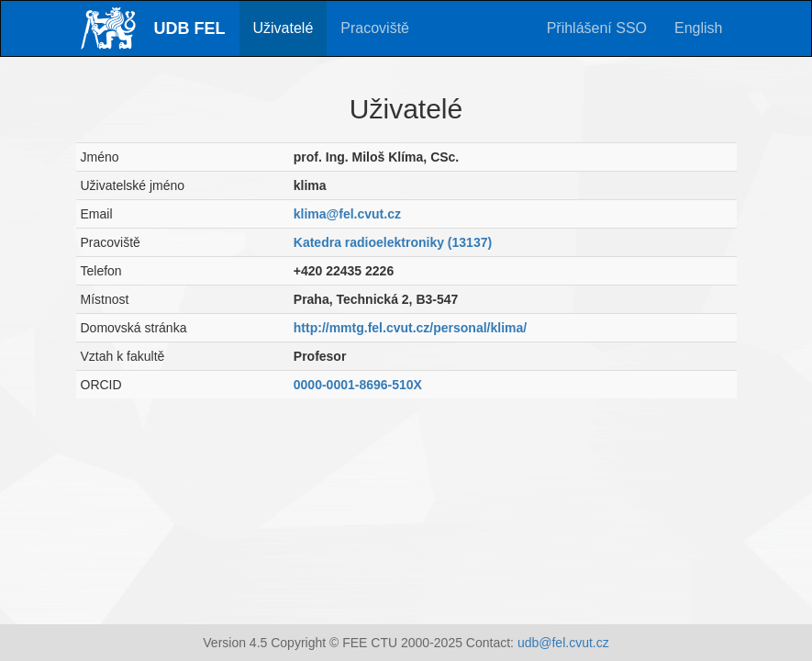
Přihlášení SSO (597, 28)
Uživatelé (284, 28)
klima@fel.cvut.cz (347, 214)
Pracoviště (375, 28)
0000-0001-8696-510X (358, 385)
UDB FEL (190, 28)
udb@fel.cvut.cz (563, 643)
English (698, 28)
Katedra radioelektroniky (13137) (393, 242)
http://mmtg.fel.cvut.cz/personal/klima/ (410, 328)
